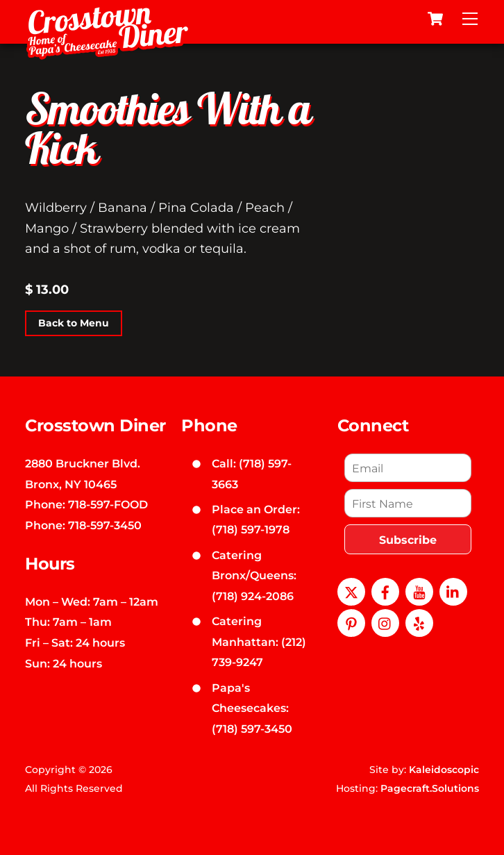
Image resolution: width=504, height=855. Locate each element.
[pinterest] (351, 622)
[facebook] (385, 591)
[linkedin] (453, 591)
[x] (351, 591)
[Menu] (470, 19)
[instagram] (385, 622)
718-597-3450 (105, 525)
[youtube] (419, 591)
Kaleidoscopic (444, 770)
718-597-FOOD (108, 504)
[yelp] (419, 622)
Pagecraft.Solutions (430, 788)
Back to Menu (74, 323)
